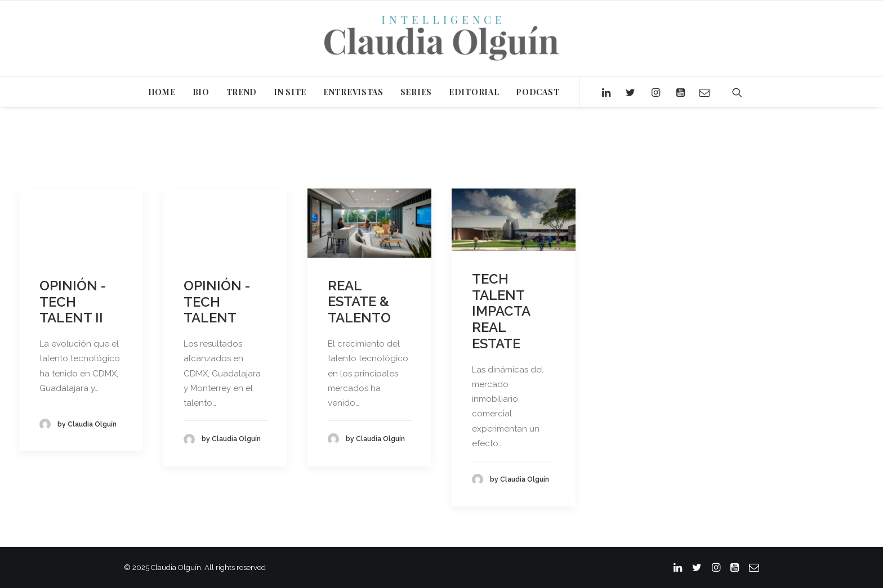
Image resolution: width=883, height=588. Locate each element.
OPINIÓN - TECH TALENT (217, 302)
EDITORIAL (474, 92)
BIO (201, 92)
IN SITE (290, 92)
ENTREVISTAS (353, 92)
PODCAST (538, 92)
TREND (242, 92)
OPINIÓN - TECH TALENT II (73, 302)
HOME (162, 92)
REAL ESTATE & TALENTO (359, 302)
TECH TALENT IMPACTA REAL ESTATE (501, 311)
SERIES (416, 92)
